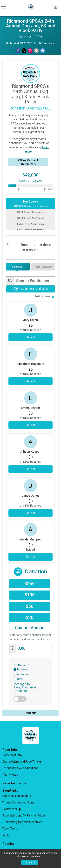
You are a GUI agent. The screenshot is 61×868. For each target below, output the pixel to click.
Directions (48, 43)
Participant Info (12, 755)
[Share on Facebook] (18, 51)
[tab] (18, 267)
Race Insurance (14, 783)
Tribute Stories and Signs (18, 802)
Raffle (6, 835)
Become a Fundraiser (31, 289)
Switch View (44, 296)
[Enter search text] (34, 281)
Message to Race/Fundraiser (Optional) (25, 687)
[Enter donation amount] (34, 648)
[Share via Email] (36, 51)
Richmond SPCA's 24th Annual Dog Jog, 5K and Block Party (31, 26)
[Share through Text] (43, 51)
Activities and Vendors (17, 796)
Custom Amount (30, 628)
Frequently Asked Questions (20, 768)
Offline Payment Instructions (28, 162)
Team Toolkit (10, 829)
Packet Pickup (12, 809)
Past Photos (10, 775)
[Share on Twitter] (24, 51)
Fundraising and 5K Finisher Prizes (24, 816)
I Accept (30, 862)
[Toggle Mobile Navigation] (3, 7)
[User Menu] (56, 7)
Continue (31, 713)
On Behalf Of (22, 665)
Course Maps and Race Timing (22, 762)
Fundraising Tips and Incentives (22, 822)
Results (8, 844)
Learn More (36, 856)
